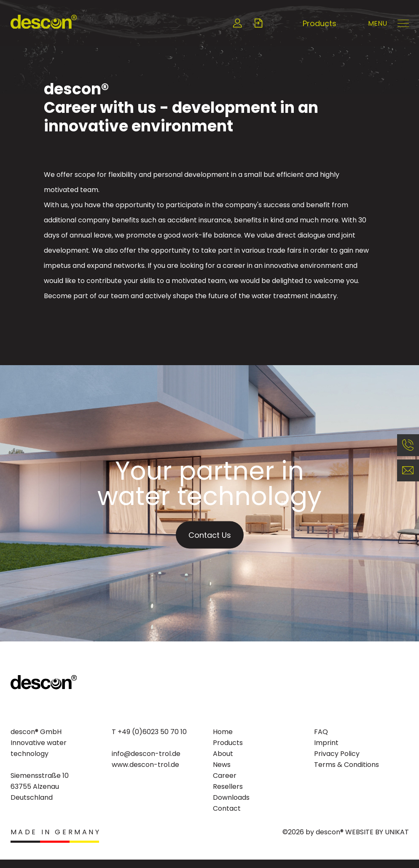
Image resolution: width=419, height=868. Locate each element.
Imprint (326, 743)
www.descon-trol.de (145, 765)
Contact (227, 808)
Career (225, 776)
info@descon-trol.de (146, 754)
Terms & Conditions (346, 765)
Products (320, 23)
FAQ (321, 732)
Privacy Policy (337, 754)
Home (223, 732)
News (222, 765)
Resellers (228, 787)
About (223, 754)
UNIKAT (397, 832)
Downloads (231, 797)
